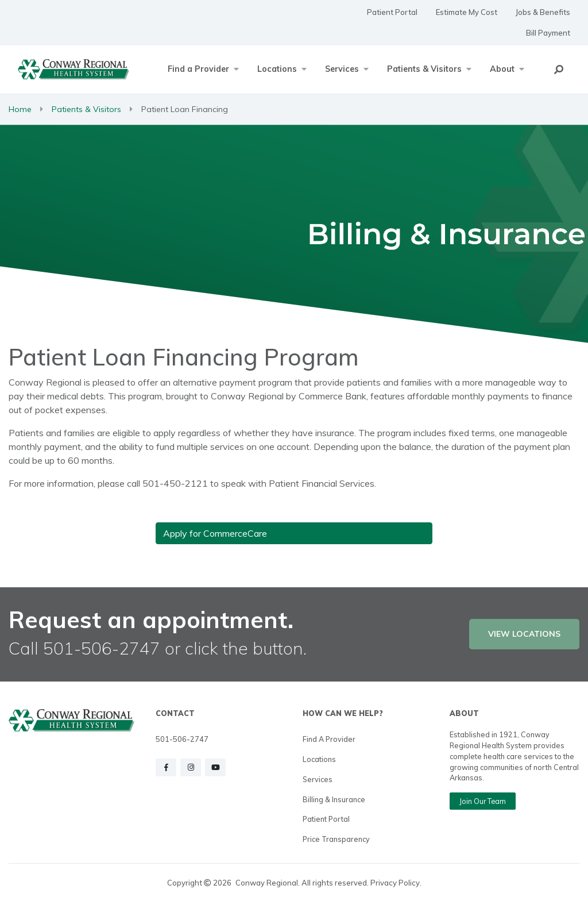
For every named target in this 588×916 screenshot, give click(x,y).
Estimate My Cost (467, 12)
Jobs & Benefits (543, 12)
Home (20, 109)
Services (318, 779)
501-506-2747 (182, 739)
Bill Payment (548, 33)
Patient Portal (392, 12)
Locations (319, 759)
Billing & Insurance (334, 799)
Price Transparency (336, 839)
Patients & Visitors (86, 109)
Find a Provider (329, 739)
